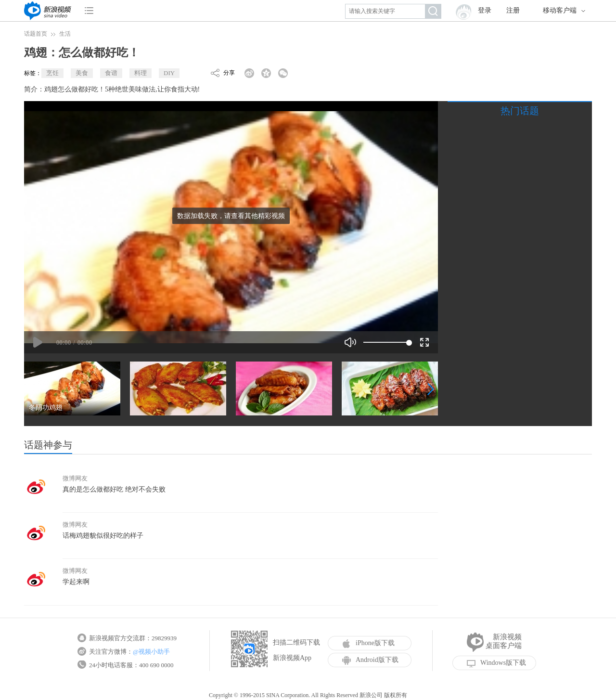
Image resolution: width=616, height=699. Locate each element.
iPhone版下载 (368, 643)
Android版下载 (370, 660)
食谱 (111, 73)
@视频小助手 (151, 652)
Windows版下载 (496, 663)
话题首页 (36, 34)
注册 (513, 10)
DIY (169, 73)
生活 (65, 34)
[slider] (386, 342)
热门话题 (520, 111)
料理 (141, 73)
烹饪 (52, 73)
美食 (82, 73)
